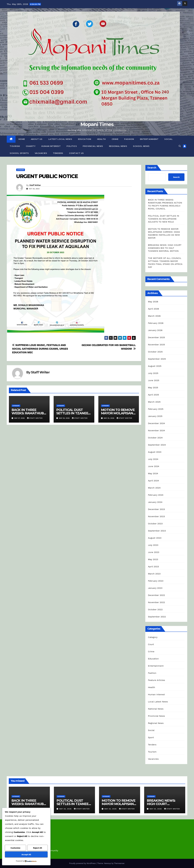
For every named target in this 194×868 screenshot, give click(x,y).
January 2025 (155, 416)
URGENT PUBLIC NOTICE (47, 176)
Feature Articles (157, 680)
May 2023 (153, 559)
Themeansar (119, 863)
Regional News (118, 146)
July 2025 (153, 373)
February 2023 (156, 581)
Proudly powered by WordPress (83, 863)
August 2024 (155, 452)
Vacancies (41, 153)
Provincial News (93, 146)
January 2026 (155, 330)
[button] (180, 146)
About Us (37, 139)
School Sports (19, 153)
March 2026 (154, 316)
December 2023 (157, 509)
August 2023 (155, 538)
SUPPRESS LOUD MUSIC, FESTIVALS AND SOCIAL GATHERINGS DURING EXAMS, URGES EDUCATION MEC (40, 349)
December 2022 (157, 595)
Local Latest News (158, 702)
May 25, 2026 (111, 809)
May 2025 (153, 388)
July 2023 (153, 545)
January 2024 (155, 502)
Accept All (26, 854)
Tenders (58, 153)
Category (21, 170)
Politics (72, 146)
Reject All (38, 848)
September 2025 (157, 359)
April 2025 (154, 395)
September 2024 (157, 445)
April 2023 (154, 567)
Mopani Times (97, 124)
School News (141, 146)
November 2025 (156, 345)
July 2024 (153, 459)
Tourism (15, 146)
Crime (115, 139)
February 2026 (156, 323)
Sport (151, 737)
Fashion (129, 139)
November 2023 (156, 516)
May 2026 (153, 302)
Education (85, 139)
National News (156, 709)
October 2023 (155, 524)
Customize (15, 848)
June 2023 (154, 552)
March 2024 (154, 488)
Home (22, 139)
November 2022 (156, 602)
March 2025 (154, 402)
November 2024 (156, 430)
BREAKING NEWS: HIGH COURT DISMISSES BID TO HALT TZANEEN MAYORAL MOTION (165, 248)
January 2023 (155, 588)
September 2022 (157, 617)
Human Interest (51, 146)
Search (152, 168)
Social (168, 139)
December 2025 (157, 337)
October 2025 (155, 352)
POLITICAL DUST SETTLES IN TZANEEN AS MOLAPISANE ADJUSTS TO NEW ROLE (164, 219)
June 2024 (154, 466)
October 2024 (155, 438)
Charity (31, 146)
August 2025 (155, 366)
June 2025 (154, 380)
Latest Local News (60, 139)
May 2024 (153, 473)
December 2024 (157, 423)
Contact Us (76, 153)
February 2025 (156, 409)
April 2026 (154, 309)
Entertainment (149, 139)
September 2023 (157, 531)
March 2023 (154, 574)
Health (101, 139)
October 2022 (155, 609)
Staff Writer (35, 185)
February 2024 (156, 495)
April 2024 (154, 481)
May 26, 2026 (66, 809)
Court (151, 644)
